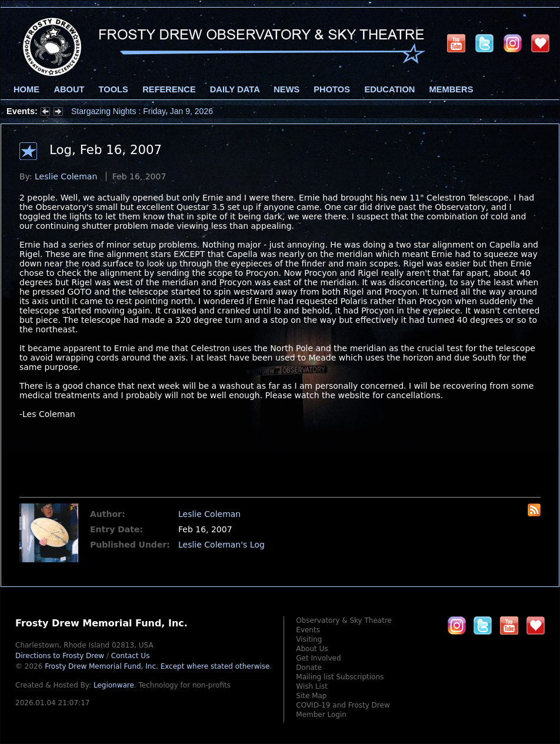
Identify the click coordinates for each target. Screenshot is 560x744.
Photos (332, 89)
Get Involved (318, 658)
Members (451, 89)
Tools (114, 89)
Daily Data (235, 89)
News (286, 89)
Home (26, 89)
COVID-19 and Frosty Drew (343, 705)
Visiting (309, 639)
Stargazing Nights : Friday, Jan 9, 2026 (142, 111)
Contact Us (131, 656)
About (69, 89)
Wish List (312, 686)
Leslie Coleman (66, 176)
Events (308, 630)
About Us (312, 649)
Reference (169, 89)
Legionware (114, 685)
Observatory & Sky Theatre (344, 620)
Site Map (311, 696)
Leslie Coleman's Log (221, 545)
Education (389, 89)
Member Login (321, 715)
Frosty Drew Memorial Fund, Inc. (157, 666)
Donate (309, 668)
